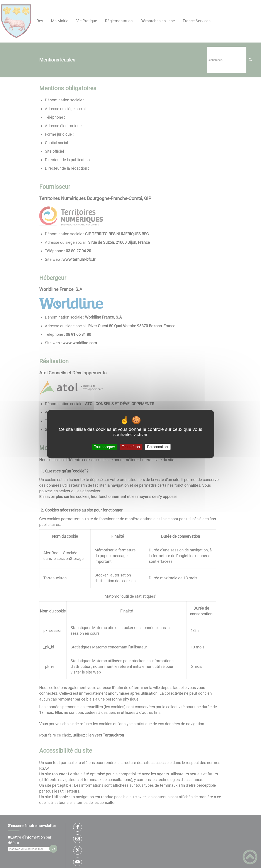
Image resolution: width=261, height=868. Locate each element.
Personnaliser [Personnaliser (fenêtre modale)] (158, 447)
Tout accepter (105, 447)
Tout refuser (131, 447)
